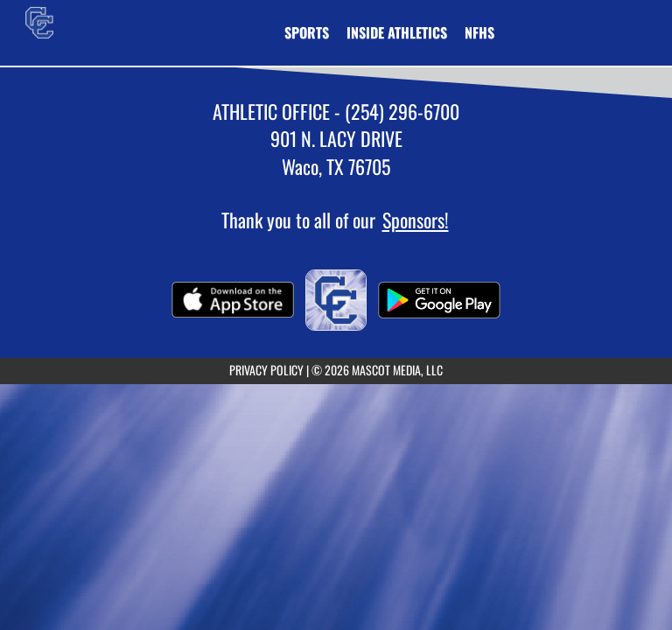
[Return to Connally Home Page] (39, 22)
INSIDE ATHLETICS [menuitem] (397, 32)
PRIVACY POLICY (266, 370)
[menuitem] (479, 32)
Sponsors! (416, 220)
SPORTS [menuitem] (307, 32)
